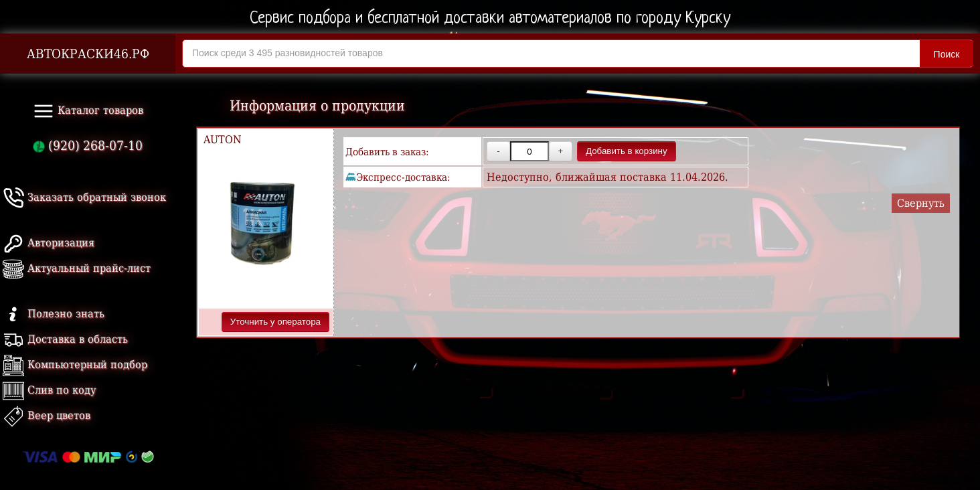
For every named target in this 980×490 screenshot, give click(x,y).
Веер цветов (47, 415)
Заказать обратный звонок (84, 197)
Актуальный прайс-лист (77, 268)
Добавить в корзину (627, 151)
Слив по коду (49, 390)
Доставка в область (65, 339)
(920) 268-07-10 (88, 146)
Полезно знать (54, 314)
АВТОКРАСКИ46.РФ (88, 54)
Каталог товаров (88, 111)
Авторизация (49, 243)
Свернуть (921, 203)
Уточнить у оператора (275, 322)
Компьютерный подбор (75, 364)
